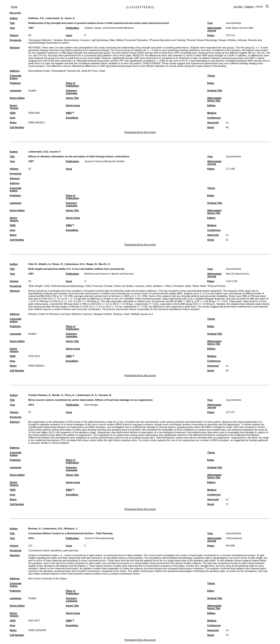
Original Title (215, 90)
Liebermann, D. (55, 18)
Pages (211, 35)
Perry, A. (70, 395)
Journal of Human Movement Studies (105, 161)
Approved (213, 122)
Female (108, 286)
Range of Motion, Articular (233, 40)
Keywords (16, 40)
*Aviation (58, 40)
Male (112, 40)
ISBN (69, 113)
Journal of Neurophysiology (99, 538)
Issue (69, 35)
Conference (214, 118)
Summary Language (72, 92)
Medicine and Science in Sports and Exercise (109, 274)
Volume (14, 35)
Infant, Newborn (154, 286)
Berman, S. (35, 529)
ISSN (13, 113)
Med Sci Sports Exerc (238, 274)
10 (149, 7)
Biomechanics (72, 40)
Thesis (211, 76)
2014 (31, 405)
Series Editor (17, 98)
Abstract (15, 48)
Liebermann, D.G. (39, 152)
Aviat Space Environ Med (239, 28)
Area (13, 118)
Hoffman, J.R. (36, 18)
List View (238, 7)
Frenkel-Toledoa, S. (40, 395)
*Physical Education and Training (167, 40)
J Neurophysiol (234, 538)
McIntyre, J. (71, 529)
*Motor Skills (199, 286)
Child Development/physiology (67, 286)
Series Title (72, 98)
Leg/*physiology (99, 40)
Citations (249, 7)
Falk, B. (33, 264)
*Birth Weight (36, 286)
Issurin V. (55, 152)
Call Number (17, 127)
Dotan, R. (58, 264)
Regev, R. (92, 264)
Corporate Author (16, 77)
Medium (212, 113)
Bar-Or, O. (105, 264)
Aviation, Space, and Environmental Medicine (109, 28)
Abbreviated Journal (214, 29)
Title (12, 23)
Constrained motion (39, 550)
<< (127, 7)
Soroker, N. (105, 395)
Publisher (15, 83)
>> (153, 7)
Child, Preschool (94, 286)
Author (14, 18)
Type (210, 23)
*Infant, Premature (174, 286)
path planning (71, 550)
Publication (72, 28)
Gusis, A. (70, 18)
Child (47, 286)
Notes (13, 122)
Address (15, 71)
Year (12, 28)
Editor (211, 83)
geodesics (56, 550)
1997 (31, 28)
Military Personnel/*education (132, 40)
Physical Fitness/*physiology (202, 40)
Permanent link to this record (140, 132)
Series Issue (73, 105)
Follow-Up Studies (124, 286)
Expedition (72, 118)
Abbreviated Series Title (214, 99)
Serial (210, 127)
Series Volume (14, 107)
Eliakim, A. (45, 264)
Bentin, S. (58, 395)
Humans (85, 40)
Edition (211, 105)
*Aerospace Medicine (40, 40)
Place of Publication (72, 84)
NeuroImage (91, 405)
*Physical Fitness (216, 286)
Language (16, 90)
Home (14, 7)
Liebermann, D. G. (87, 395)
